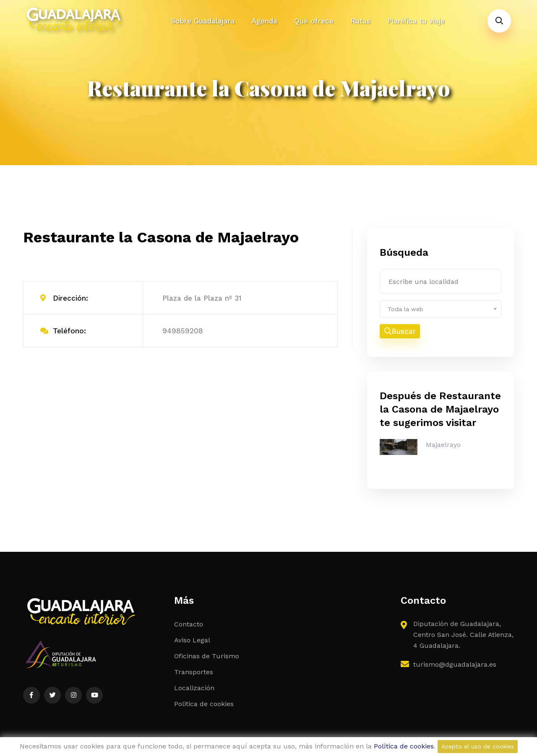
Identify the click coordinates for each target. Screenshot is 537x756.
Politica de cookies (204, 704)
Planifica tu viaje (416, 21)
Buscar (400, 331)
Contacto (189, 624)
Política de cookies (404, 746)
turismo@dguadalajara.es (455, 664)
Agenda (265, 21)
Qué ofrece (314, 21)
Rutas (360, 21)
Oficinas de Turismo (207, 656)
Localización (194, 688)
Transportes (194, 672)
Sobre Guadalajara (203, 21)
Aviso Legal (192, 640)
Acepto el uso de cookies (478, 746)
